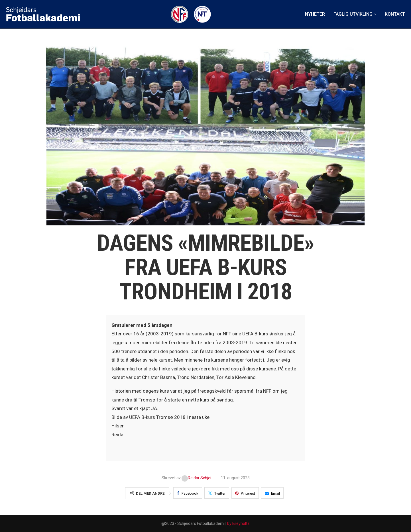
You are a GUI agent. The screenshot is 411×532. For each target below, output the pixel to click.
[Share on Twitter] (217, 493)
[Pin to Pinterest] (245, 493)
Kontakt (395, 14)
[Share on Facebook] (188, 493)
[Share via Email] (272, 493)
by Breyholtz (238, 523)
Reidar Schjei (197, 478)
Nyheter (315, 14)
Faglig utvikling (353, 14)
